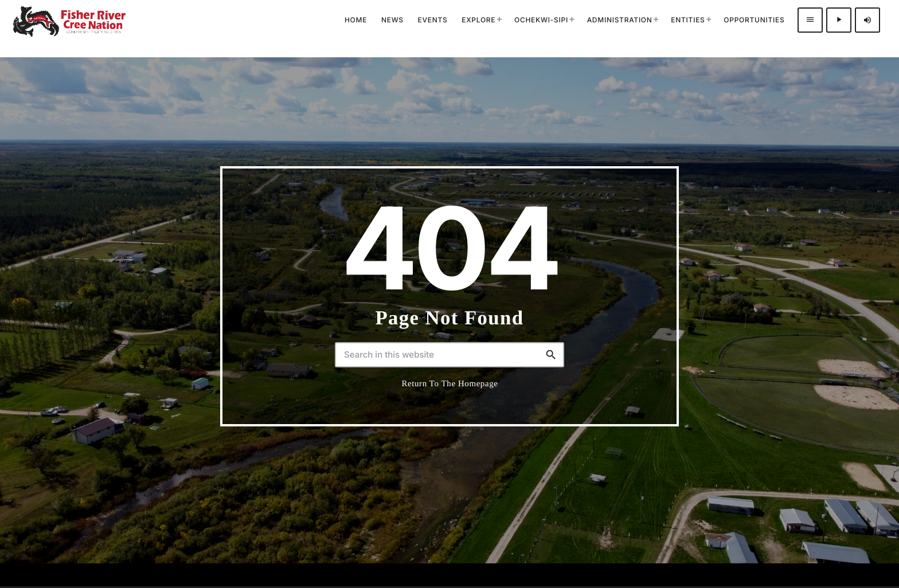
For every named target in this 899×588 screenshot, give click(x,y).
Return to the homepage (450, 384)
